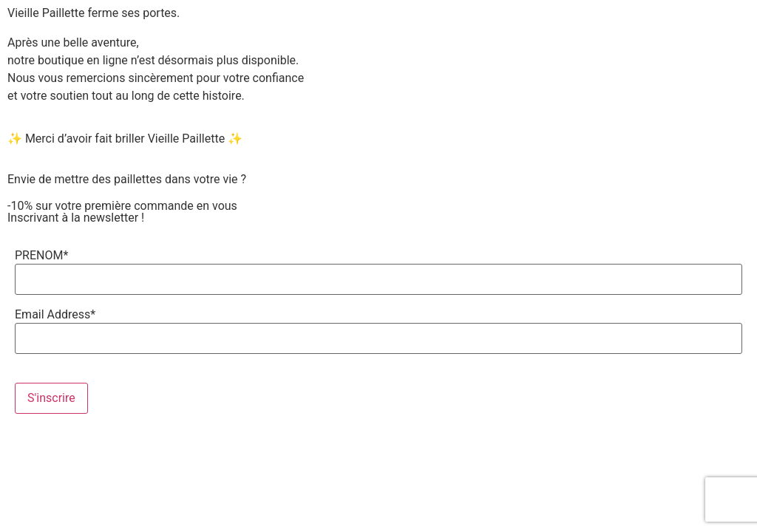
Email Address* (55, 315)
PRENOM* (41, 256)
